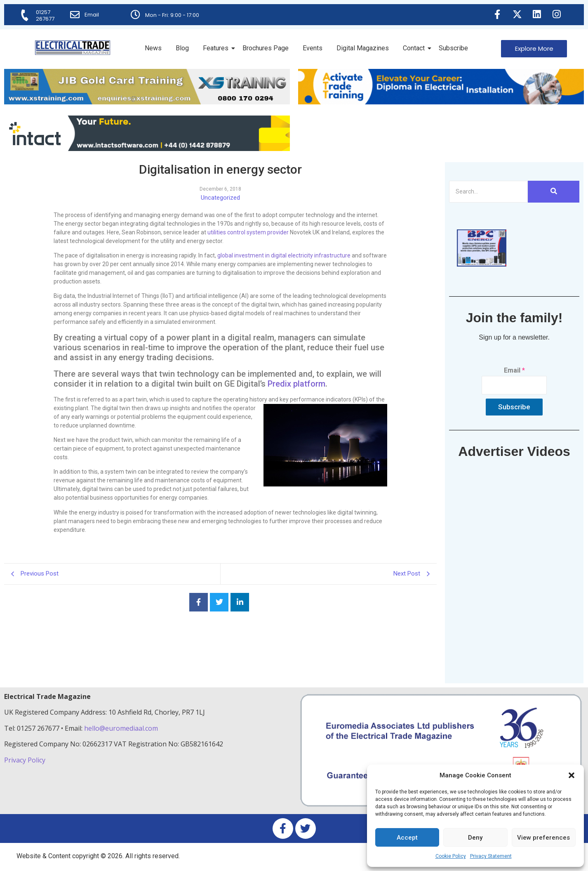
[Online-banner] (147, 149)
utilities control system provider (248, 232)
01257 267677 (46, 15)
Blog (182, 48)
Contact (415, 48)
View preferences (543, 838)
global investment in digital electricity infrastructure (284, 255)
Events (313, 48)
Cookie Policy (451, 856)
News (153, 48)
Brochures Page (266, 48)
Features (217, 48)
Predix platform (296, 384)
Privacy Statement (491, 856)
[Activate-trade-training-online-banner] (441, 102)
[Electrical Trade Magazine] (73, 48)
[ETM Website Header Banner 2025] (147, 102)
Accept (407, 838)
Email (92, 15)
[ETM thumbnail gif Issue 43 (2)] (482, 264)
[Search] (489, 192)
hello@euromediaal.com (121, 728)
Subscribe (453, 48)
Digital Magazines (363, 48)
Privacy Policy (26, 760)
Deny (475, 838)
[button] (572, 775)
